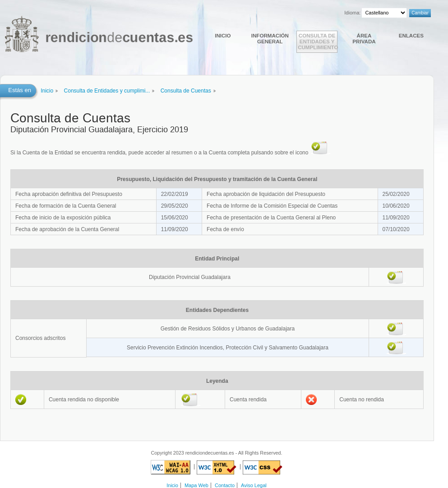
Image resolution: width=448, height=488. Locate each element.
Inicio (223, 35)
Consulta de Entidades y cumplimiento (318, 41)
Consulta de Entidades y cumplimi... (107, 91)
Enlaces (411, 35)
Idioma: (352, 13)
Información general (270, 38)
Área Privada (364, 38)
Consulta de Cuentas (186, 91)
